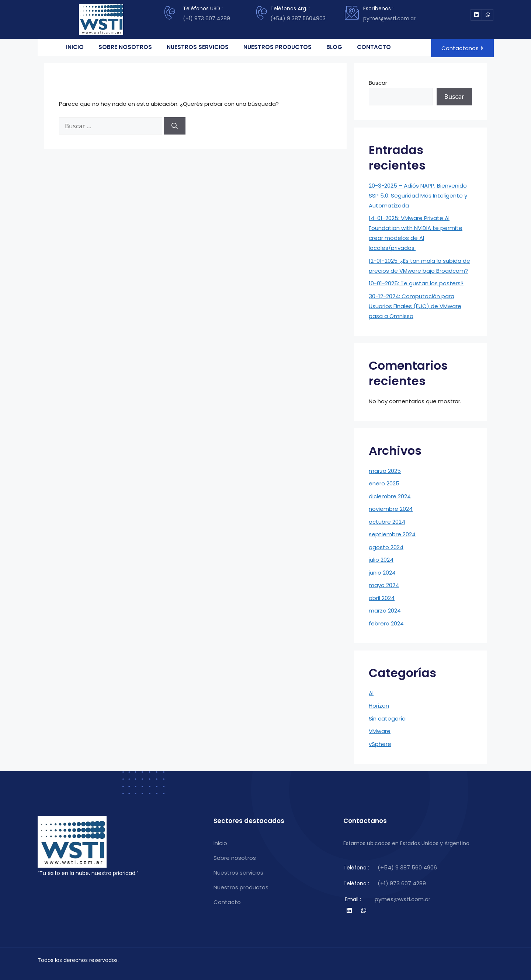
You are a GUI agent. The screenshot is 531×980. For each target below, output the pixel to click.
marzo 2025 (385, 471)
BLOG (334, 47)
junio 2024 (382, 573)
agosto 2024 (386, 547)
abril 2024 (382, 598)
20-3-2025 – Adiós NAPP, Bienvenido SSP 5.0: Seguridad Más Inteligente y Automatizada (418, 196)
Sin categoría (387, 719)
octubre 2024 (387, 522)
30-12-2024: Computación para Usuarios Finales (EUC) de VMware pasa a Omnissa (415, 306)
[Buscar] (175, 126)
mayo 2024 (384, 585)
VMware (380, 731)
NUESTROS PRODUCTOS (277, 47)
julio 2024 (381, 560)
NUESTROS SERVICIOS (198, 47)
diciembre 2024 (390, 496)
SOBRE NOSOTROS (125, 47)
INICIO (75, 47)
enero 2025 (384, 483)
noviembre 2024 (391, 509)
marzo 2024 (385, 611)
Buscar (378, 83)
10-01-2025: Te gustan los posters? (416, 283)
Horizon (379, 706)
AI (371, 693)
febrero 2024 (386, 623)
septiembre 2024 (392, 534)
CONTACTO (374, 47)
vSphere (380, 744)
